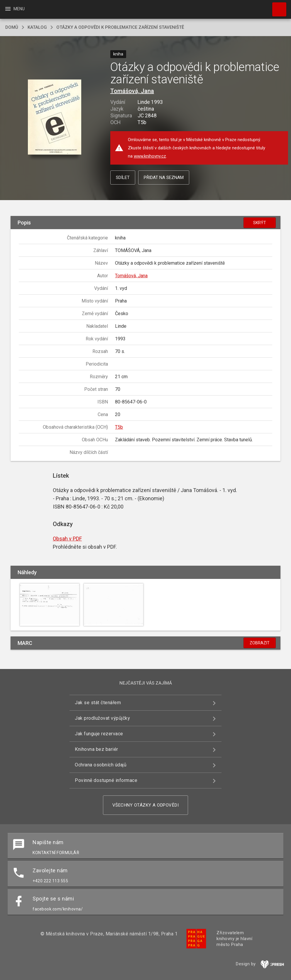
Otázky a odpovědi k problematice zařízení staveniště (120, 27)
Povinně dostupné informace (106, 780)
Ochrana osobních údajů (101, 765)
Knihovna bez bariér (97, 749)
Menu (15, 9)
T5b (119, 427)
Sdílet (123, 178)
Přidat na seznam (164, 178)
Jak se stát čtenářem (98, 703)
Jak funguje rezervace (99, 734)
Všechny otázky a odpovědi (146, 805)
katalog (37, 27)
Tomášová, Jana (132, 91)
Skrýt (260, 223)
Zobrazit (260, 643)
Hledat (277, 6)
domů (12, 27)
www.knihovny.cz (150, 156)
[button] (54, 117)
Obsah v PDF (67, 539)
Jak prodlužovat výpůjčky (102, 718)
